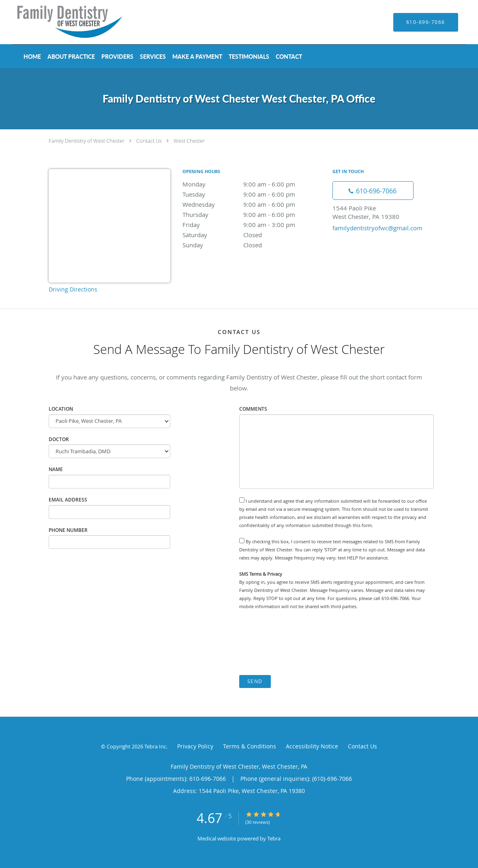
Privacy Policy (195, 746)
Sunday (253, 245)
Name (56, 469)
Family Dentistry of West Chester (87, 141)
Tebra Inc (155, 746)
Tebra (274, 838)
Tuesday (253, 194)
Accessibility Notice (312, 746)
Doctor (59, 439)
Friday (253, 225)
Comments (253, 409)
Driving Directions (73, 289)
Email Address (68, 500)
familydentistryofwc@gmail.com (377, 228)
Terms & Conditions (250, 746)
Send (255, 681)
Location (61, 409)
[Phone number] (373, 191)
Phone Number (68, 530)
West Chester (189, 141)
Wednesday (253, 204)
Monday (253, 184)
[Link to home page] (59, 22)
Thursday (253, 214)
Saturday (253, 235)
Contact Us (149, 141)
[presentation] (301, 643)
